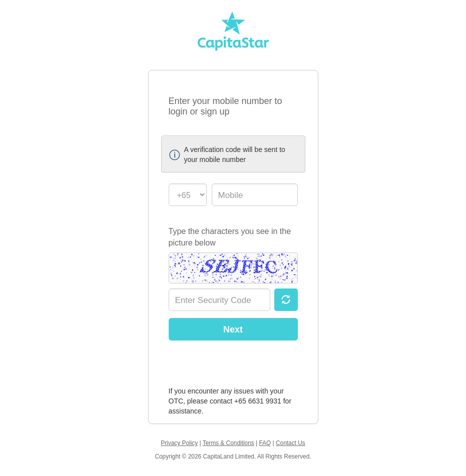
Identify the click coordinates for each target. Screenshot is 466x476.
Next (233, 329)
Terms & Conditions (228, 443)
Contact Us (291, 443)
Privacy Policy (179, 443)
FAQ (265, 443)
